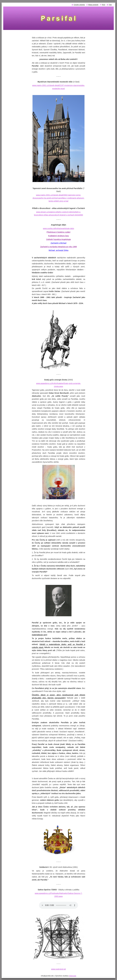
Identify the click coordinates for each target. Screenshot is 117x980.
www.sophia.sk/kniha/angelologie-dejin (58, 228)
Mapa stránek (93, 5)
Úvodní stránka (79, 5)
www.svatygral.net (59, 969)
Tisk (110, 5)
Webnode (73, 976)
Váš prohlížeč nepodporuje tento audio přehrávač (58, 905)
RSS (103, 5)
